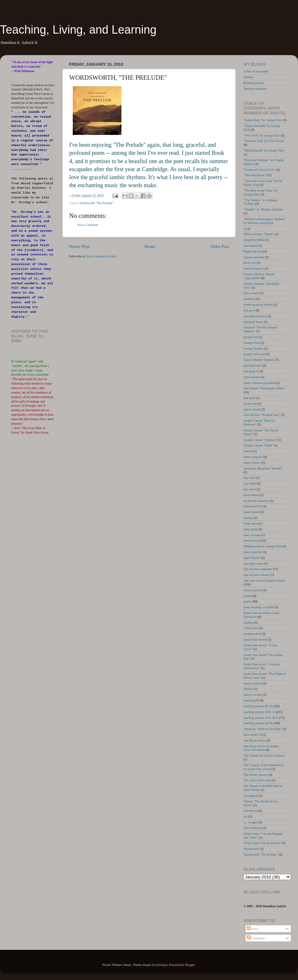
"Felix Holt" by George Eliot (262, 135)
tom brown (250, 811)
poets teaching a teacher (259, 607)
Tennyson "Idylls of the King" (263, 729)
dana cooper (251, 293)
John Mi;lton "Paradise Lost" (262, 415)
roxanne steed (252, 634)
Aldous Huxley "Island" (259, 234)
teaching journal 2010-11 (259, 712)
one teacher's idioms (256, 575)
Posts (252, 929)
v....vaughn (250, 822)
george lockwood (254, 354)
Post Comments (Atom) (101, 256)
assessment (251, 246)
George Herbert (253, 349)
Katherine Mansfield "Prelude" (263, 468)
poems (248, 596)
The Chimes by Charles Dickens (264, 756)
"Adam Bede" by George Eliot (263, 120)
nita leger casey (253, 564)
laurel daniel (251, 512)
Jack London (252, 377)
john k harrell (252, 409)
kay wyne (250, 489)
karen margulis (253, 457)
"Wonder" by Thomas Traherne (263, 209)
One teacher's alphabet (258, 569)
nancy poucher (253, 552)
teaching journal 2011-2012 (261, 718)
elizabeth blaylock (255, 316)
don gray (249, 310)
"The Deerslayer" (255, 175)
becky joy (250, 263)
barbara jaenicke (254, 257)
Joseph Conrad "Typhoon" (260, 440)
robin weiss (251, 628)
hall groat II (251, 371)
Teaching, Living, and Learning (78, 30)
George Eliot (252, 343)
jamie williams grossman (259, 383)
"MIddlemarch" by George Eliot (264, 150)
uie (245, 816)
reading (248, 623)
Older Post (220, 247)
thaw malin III (253, 735)
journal (248, 451)
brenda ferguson (254, 268)
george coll (251, 337)
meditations (251, 540)
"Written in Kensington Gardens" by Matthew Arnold (265, 221)
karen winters (252, 463)
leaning (248, 518)
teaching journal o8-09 (258, 723)
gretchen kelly (252, 365)
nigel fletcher (252, 558)
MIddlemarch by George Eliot (263, 546)
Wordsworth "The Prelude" (96, 203)
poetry (248, 601)
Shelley (248, 689)
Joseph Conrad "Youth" (258, 445)
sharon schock (252, 683)
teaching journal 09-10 (258, 706)
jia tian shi (250, 404)
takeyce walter (253, 695)
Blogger (190, 965)
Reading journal (254, 83)
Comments (256, 938)
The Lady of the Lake (257, 780)
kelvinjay (162, 965)
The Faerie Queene (256, 775)
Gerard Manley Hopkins (259, 360)
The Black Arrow (255, 740)
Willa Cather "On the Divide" (262, 843)
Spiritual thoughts (255, 89)
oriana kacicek (253, 590)
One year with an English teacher (265, 581)
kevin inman (251, 495)
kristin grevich (253, 506)
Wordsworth (251, 849)
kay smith (250, 483)
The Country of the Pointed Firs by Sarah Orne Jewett (264, 767)
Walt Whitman (253, 828)
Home (150, 247)
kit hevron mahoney (256, 501)
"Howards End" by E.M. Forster (264, 141)
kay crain (249, 478)
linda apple (251, 529)
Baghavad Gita (253, 251)
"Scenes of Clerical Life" (259, 170)
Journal (248, 77)
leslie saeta (250, 523)
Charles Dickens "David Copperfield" (259, 276)
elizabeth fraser (253, 322)
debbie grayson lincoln (258, 305)
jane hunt (249, 398)
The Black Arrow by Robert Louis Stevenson (261, 748)
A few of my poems (256, 71)
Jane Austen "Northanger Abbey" (265, 388)
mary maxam (252, 535)
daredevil (249, 299)
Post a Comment (88, 225)
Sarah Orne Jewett (255, 639)
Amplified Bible (254, 240)
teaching (249, 700)
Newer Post (79, 247)
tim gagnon (251, 796)
